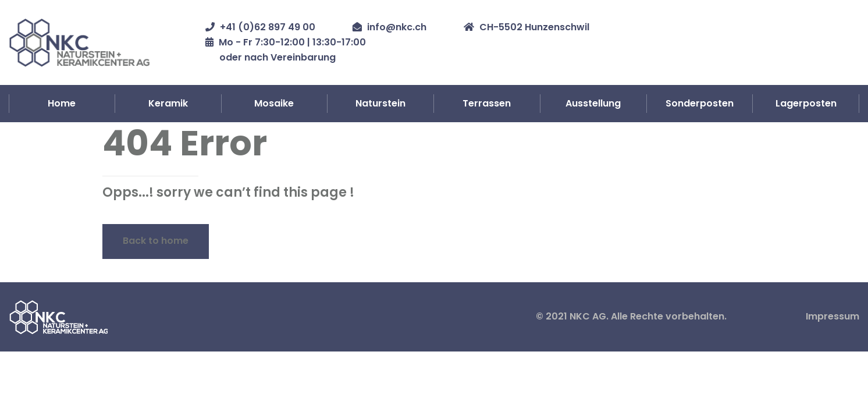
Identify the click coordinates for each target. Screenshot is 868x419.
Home (62, 103)
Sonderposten (700, 103)
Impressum (833, 316)
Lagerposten (806, 103)
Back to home (156, 241)
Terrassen (487, 103)
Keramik (168, 103)
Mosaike (274, 103)
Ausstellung (593, 103)
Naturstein (380, 103)
